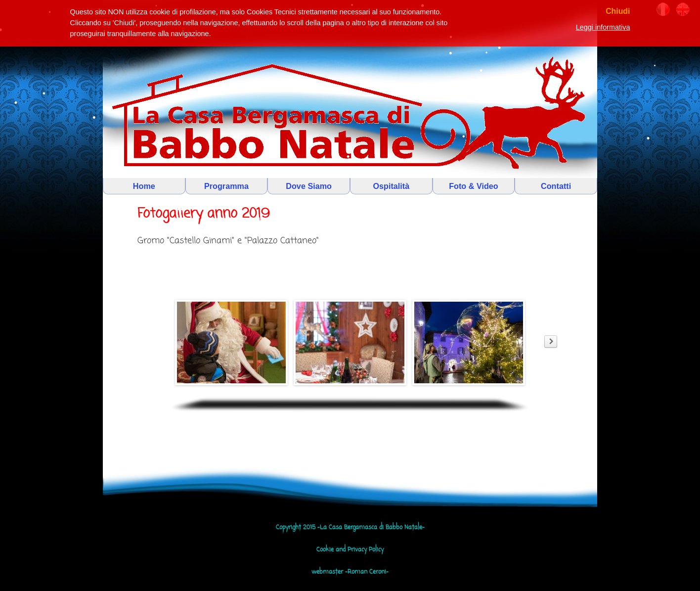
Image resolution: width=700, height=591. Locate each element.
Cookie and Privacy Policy (350, 550)
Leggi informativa (603, 27)
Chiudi (618, 11)
